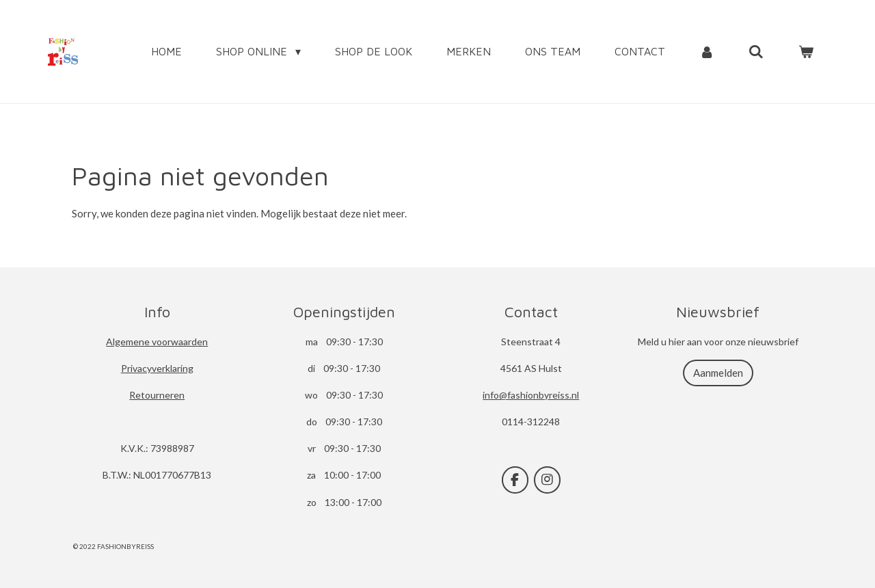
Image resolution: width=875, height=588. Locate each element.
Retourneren (157, 395)
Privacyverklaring (157, 368)
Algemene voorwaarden (157, 342)
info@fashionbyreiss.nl (531, 395)
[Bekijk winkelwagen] (806, 51)
